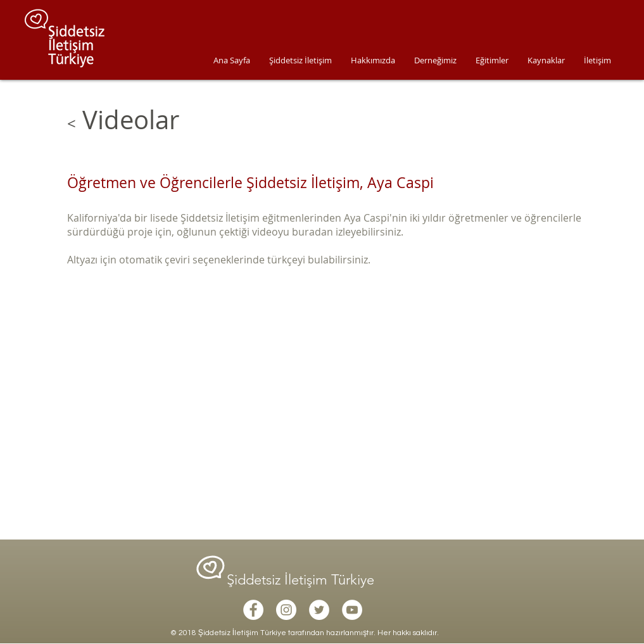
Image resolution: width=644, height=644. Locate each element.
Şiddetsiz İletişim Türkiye (302, 580)
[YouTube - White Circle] (352, 610)
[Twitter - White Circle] (319, 610)
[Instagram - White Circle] (286, 610)
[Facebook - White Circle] (253, 610)
